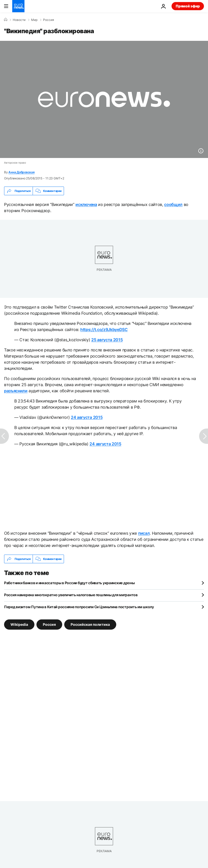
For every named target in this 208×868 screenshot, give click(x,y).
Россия (49, 20)
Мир (34, 20)
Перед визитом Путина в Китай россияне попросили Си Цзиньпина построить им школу (79, 607)
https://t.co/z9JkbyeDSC (104, 329)
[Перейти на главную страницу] (18, 6)
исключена (86, 204)
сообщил (173, 204)
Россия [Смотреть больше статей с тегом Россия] (49, 624)
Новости (19, 20)
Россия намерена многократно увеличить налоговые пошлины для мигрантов (71, 595)
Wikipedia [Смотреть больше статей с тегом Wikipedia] (19, 624)
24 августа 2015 (87, 417)
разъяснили (16, 391)
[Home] (6, 20)
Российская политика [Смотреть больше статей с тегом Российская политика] (90, 624)
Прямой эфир (188, 6)
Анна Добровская (21, 172)
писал (144, 533)
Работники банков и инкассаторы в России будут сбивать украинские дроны (69, 583)
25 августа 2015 (107, 340)
